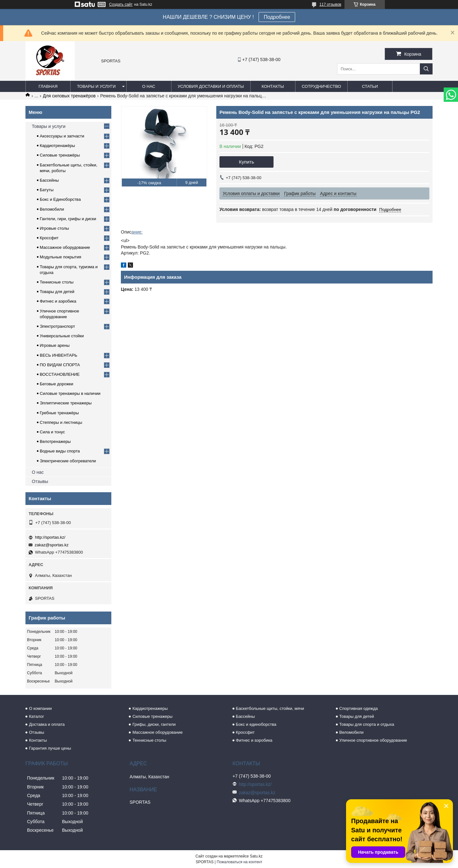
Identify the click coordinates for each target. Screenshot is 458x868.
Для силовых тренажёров (69, 96)
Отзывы (40, 481)
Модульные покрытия (60, 257)
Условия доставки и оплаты (211, 86)
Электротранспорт (57, 326)
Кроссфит (49, 238)
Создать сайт (121, 4)
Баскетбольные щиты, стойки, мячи (270, 708)
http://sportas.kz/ (50, 537)
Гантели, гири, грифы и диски (68, 219)
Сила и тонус (52, 432)
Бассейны (49, 180)
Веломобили (52, 209)
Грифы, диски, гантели (154, 724)
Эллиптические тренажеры (66, 403)
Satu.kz (256, 856)
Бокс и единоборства (256, 724)
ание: (137, 232)
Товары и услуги (96, 86)
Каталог (36, 716)
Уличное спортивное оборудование (373, 740)
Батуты (47, 190)
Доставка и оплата (47, 724)
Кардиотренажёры (57, 146)
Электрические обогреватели (68, 461)
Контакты (273, 86)
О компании (40, 708)
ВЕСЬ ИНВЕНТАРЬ (59, 355)
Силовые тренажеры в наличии (70, 393)
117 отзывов (330, 4)
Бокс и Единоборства (60, 199)
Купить (246, 162)
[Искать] (426, 69)
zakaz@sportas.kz (52, 545)
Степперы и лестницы (61, 422)
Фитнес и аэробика (58, 301)
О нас (149, 86)
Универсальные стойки (62, 336)
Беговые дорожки (56, 384)
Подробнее (277, 17)
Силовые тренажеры (152, 716)
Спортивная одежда (359, 708)
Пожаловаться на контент (239, 862)
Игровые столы (54, 228)
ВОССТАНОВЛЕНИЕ (60, 374)
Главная (48, 86)
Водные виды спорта (60, 451)
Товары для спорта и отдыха (367, 724)
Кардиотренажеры (150, 708)
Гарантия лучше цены (50, 748)
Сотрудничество (321, 86)
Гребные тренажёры (59, 413)
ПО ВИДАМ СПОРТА (60, 365)
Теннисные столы (57, 282)
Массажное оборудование (65, 247)
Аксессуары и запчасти (62, 136)
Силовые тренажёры (60, 155)
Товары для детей (57, 292)
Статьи (370, 86)
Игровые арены (55, 345)
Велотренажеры (55, 441)
